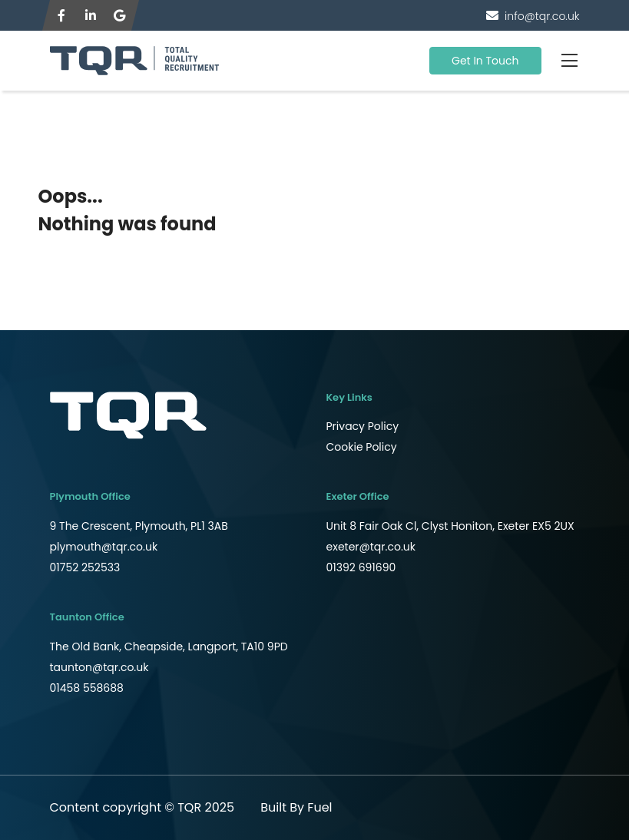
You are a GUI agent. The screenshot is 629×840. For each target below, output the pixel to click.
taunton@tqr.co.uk (99, 667)
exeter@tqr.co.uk (371, 547)
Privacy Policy (363, 426)
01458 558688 (87, 688)
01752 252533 (85, 567)
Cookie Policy (362, 447)
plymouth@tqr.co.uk (104, 547)
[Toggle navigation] (570, 61)
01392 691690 (361, 567)
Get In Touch (485, 61)
